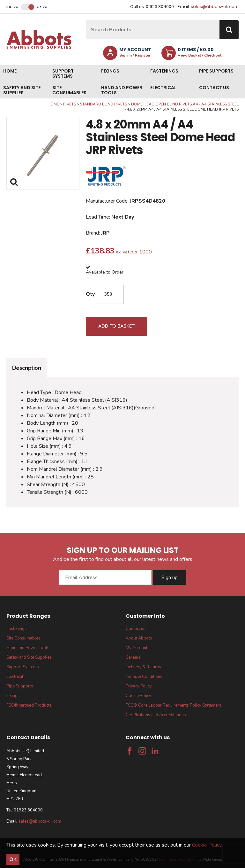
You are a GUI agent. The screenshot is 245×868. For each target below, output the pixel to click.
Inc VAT (13, 7)
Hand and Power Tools (122, 90)
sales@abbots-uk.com (215, 7)
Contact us (214, 88)
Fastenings (164, 71)
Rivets (70, 104)
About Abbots (139, 638)
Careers (133, 657)
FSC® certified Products (29, 705)
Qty (90, 294)
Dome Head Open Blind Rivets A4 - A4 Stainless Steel (185, 104)
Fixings (110, 71)
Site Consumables (69, 90)
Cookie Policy (138, 696)
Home (10, 71)
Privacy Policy (139, 686)
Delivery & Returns (143, 667)
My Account (137, 648)
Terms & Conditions (144, 677)
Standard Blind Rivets (104, 104)
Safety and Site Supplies (22, 90)
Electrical (163, 88)
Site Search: (86, 20)
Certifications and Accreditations (156, 715)
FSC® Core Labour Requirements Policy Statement (173, 705)
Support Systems (63, 74)
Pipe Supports (216, 71)
